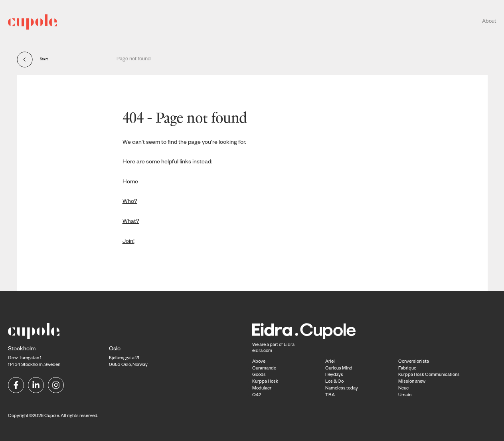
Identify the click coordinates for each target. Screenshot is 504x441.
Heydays (334, 375)
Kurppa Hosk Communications (429, 375)
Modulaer (262, 389)
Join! (128, 242)
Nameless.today (342, 389)
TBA (330, 396)
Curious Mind (339, 369)
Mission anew (412, 382)
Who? (130, 202)
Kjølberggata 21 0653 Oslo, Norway (128, 358)
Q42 (257, 396)
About (489, 22)
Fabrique (407, 369)
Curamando (264, 369)
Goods (259, 375)
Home (130, 183)
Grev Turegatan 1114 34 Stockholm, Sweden (34, 358)
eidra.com (262, 351)
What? (131, 222)
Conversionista (414, 362)
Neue (403, 389)
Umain (405, 396)
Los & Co (334, 382)
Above (259, 362)
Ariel (330, 362)
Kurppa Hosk (265, 382)
